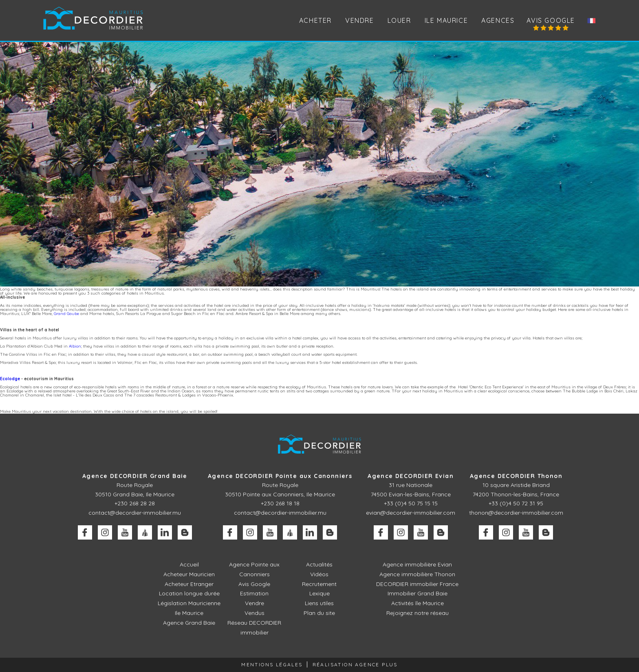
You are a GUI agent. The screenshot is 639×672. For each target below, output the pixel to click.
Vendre (254, 603)
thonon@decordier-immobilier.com (516, 513)
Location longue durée (189, 593)
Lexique (319, 593)
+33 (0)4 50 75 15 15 (411, 503)
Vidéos (319, 574)
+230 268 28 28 (135, 503)
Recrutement (319, 584)
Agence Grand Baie (189, 623)
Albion (75, 346)
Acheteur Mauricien (189, 574)
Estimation (254, 593)
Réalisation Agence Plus (355, 664)
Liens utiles (319, 603)
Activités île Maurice (418, 603)
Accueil (189, 564)
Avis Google (551, 20)
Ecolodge (10, 379)
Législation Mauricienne (189, 603)
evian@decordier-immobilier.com (411, 513)
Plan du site (319, 613)
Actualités (319, 564)
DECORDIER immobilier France (417, 584)
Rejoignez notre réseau (418, 613)
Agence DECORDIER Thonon (516, 476)
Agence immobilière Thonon (417, 574)
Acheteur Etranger (189, 584)
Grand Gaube (66, 314)
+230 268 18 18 (280, 503)
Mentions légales (272, 664)
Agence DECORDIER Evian (411, 476)
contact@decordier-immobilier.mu (135, 513)
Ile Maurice (446, 20)
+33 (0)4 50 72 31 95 (516, 503)
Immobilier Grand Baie (418, 593)
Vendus (254, 613)
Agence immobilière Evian (417, 564)
